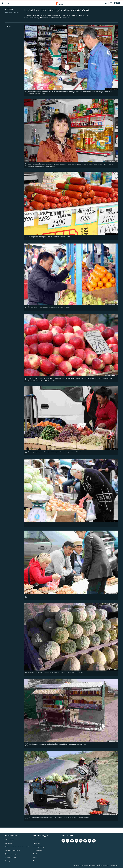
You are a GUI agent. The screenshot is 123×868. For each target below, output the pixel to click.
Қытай (35, 857)
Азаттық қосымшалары (12, 850)
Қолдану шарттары (11, 854)
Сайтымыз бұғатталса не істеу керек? (17, 847)
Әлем (35, 861)
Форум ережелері (10, 857)
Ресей (35, 854)
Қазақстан (37, 843)
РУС (111, 3)
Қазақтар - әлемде (39, 847)
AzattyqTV (9, 9)
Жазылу (7, 861)
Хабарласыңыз (10, 840)
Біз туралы (8, 843)
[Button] (8, 27)
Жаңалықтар (37, 840)
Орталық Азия (38, 850)
